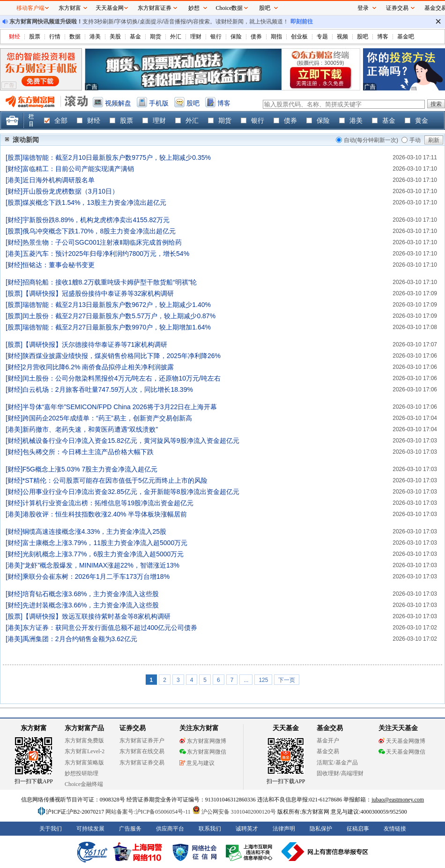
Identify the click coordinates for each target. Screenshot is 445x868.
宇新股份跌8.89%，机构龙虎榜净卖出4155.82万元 (96, 220)
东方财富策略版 (84, 763)
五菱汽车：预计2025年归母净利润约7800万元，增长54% (106, 254)
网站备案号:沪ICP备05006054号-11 (149, 812)
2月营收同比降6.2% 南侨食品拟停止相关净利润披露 (98, 367)
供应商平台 (170, 829)
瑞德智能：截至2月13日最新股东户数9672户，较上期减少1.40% (117, 305)
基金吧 (406, 37)
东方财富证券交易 (142, 763)
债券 (256, 37)
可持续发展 (90, 829)
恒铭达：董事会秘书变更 (59, 265)
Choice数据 (230, 8)
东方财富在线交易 (142, 751)
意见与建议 (197, 763)
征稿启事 (358, 829)
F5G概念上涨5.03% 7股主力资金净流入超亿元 (90, 469)
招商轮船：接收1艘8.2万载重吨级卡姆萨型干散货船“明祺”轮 (110, 282)
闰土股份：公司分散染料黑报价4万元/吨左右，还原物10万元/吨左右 (122, 378)
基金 (135, 37)
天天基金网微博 (402, 741)
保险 (236, 37)
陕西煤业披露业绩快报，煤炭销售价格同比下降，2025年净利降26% (122, 356)
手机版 (159, 103)
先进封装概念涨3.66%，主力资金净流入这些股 (91, 605)
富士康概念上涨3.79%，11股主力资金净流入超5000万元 (105, 543)
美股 (115, 37)
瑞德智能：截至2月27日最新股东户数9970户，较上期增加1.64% (117, 327)
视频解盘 (118, 103)
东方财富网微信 (203, 752)
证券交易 (397, 8)
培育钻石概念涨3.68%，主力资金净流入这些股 (91, 594)
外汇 (176, 37)
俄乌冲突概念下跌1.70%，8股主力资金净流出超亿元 (99, 231)
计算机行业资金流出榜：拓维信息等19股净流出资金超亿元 (108, 503)
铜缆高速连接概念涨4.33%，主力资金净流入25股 (94, 531)
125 (263, 680)
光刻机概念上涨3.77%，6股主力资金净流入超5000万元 (103, 554)
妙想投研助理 (82, 773)
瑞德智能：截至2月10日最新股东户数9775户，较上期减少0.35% (117, 157)
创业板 (299, 37)
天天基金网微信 (402, 752)
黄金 (422, 120)
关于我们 (51, 829)
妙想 (194, 8)
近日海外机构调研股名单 (59, 180)
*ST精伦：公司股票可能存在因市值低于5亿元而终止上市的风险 (115, 480)
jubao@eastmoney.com (398, 800)
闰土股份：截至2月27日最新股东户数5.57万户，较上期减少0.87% (119, 316)
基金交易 (328, 751)
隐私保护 (321, 829)
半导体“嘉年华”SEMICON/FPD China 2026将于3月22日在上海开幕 (120, 407)
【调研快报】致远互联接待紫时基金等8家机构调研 (96, 616)
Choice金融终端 (84, 784)
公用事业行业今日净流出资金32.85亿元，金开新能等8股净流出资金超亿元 (131, 492)
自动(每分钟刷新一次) (371, 140)
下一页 (287, 680)
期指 (276, 37)
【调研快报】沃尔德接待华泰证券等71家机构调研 (95, 344)
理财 (196, 37)
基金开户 (328, 741)
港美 (95, 37)
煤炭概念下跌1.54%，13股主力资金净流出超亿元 (94, 202)
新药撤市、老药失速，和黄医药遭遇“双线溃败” (90, 429)
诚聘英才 (247, 829)
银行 (216, 37)
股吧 (363, 37)
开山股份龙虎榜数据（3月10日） (70, 191)
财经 (15, 37)
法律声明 (284, 829)
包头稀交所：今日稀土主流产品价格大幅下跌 (88, 452)
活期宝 (325, 763)
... (246, 680)
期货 (156, 37)
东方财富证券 (155, 8)
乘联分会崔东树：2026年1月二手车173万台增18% (96, 576)
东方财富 (34, 728)
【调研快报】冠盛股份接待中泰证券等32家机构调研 (98, 293)
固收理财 (328, 773)
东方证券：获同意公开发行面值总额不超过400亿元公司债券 (110, 628)
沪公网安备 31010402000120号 (234, 812)
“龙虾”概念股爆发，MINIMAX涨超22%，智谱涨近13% (101, 565)
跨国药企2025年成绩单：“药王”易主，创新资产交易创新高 (107, 418)
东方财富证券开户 (142, 741)
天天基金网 (110, 8)
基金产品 (347, 763)
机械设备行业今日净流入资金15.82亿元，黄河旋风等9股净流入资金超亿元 (131, 441)
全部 (61, 120)
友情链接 (395, 829)
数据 (75, 37)
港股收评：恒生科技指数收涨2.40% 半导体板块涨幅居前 (105, 514)
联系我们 (210, 829)
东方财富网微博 (203, 741)
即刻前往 (302, 22)
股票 (35, 37)
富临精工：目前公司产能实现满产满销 (78, 169)
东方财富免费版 (84, 741)
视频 (342, 37)
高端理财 (352, 773)
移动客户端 (30, 8)
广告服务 (130, 829)
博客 (383, 37)
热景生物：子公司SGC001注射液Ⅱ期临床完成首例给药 (102, 242)
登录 (363, 8)
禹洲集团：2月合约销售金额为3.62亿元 (80, 639)
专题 (322, 37)
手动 (415, 140)
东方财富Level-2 (85, 751)
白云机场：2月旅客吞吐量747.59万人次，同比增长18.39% (108, 389)
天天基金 (286, 728)
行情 (55, 37)
